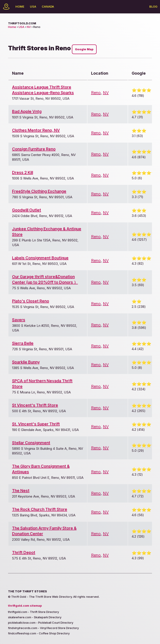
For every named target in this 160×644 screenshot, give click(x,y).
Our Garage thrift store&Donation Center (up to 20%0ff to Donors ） (45, 279)
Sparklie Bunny (26, 362)
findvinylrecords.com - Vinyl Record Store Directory (43, 628)
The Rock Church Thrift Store (40, 509)
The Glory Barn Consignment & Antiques (41, 469)
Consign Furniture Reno (34, 149)
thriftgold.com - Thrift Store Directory (33, 612)
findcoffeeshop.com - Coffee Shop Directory (39, 633)
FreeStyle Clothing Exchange (39, 191)
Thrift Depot (24, 552)
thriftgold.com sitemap (25, 606)
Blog (153, 6)
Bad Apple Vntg (27, 111)
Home (20, 6)
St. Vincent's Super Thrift (36, 424)
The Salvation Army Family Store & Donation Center (44, 531)
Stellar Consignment (31, 443)
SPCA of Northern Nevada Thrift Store (42, 384)
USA (33, 6)
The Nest (21, 491)
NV (29, 27)
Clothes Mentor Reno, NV (36, 130)
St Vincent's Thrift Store (35, 405)
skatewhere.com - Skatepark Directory (35, 617)
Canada (48, 6)
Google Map (84, 49)
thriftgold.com (22, 23)
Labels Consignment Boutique (40, 258)
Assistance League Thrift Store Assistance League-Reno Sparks (43, 90)
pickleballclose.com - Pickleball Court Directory (41, 623)
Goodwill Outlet (27, 210)
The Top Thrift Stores (27, 591)
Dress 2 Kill (23, 172)
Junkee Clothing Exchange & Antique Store (47, 232)
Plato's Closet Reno (31, 301)
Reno (96, 93)
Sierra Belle (23, 343)
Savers (19, 320)
